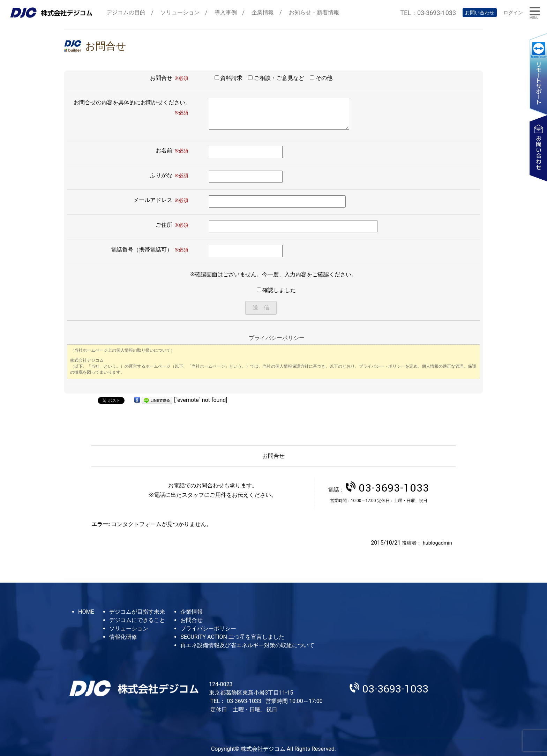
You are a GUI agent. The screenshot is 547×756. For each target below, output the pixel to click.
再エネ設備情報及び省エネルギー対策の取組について (247, 645)
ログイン (513, 13)
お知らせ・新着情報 (314, 12)
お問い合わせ (480, 13)
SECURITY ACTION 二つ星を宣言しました (232, 637)
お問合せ (192, 620)
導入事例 (226, 12)
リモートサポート (538, 74)
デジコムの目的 (126, 12)
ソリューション (180, 12)
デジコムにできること (137, 620)
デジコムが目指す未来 (137, 612)
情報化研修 (123, 637)
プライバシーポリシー (208, 628)
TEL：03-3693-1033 (428, 13)
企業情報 (263, 12)
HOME (86, 612)
